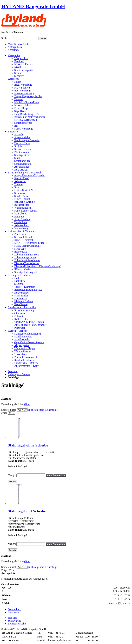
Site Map (13, 618)
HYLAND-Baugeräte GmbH (33, 6)
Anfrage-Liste (15, 47)
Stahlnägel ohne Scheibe (28, 445)
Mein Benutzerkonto (19, 44)
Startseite (13, 371)
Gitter (27, 404)
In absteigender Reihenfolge (43, 410)
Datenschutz (14, 609)
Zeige (4, 413)
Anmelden (13, 50)
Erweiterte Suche (17, 624)
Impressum (14, 612)
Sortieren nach (9, 410)
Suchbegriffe (14, 621)
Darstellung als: (10, 404)
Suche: (5, 38)
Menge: (12, 475)
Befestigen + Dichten (19, 374)
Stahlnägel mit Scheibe (27, 511)
